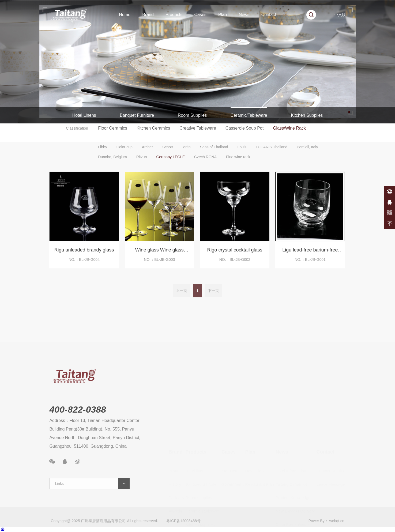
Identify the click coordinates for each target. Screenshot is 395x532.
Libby (102, 147)
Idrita (187, 147)
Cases (200, 15)
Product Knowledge (293, 456)
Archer (147, 147)
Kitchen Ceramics (153, 128)
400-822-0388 (390, 191)
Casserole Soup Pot (244, 128)
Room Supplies (192, 115)
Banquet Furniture (137, 115)
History (175, 443)
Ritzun (142, 157)
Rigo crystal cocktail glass (235, 254)
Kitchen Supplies (307, 115)
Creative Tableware (198, 128)
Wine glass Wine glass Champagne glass (159, 255)
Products (174, 15)
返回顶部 (390, 224)
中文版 (340, 15)
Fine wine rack (238, 157)
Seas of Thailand (214, 147)
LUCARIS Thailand (272, 147)
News (244, 15)
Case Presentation (292, 483)
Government (233, 443)
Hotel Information (291, 430)
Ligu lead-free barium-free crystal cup (310, 255)
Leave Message (331, 443)
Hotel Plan (254, 430)
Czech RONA (205, 157)
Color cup (125, 147)
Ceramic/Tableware (249, 115)
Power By (317, 526)
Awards (175, 470)
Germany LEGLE (170, 157)
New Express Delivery (295, 470)
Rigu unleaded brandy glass (84, 254)
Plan (223, 15)
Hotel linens (196, 430)
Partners (176, 456)
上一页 (182, 296)
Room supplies (199, 456)
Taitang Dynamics (291, 443)
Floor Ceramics (112, 128)
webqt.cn (337, 526)
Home (125, 15)
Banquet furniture (201, 443)
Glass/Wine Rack (289, 128)
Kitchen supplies (200, 483)
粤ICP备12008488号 (183, 526)
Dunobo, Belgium (112, 157)
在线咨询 (390, 202)
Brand (148, 15)
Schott (168, 147)
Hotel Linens (84, 115)
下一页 (213, 296)
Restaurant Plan (259, 443)
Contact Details (330, 430)
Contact (269, 15)
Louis (242, 147)
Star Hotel (230, 430)
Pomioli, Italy (307, 147)
